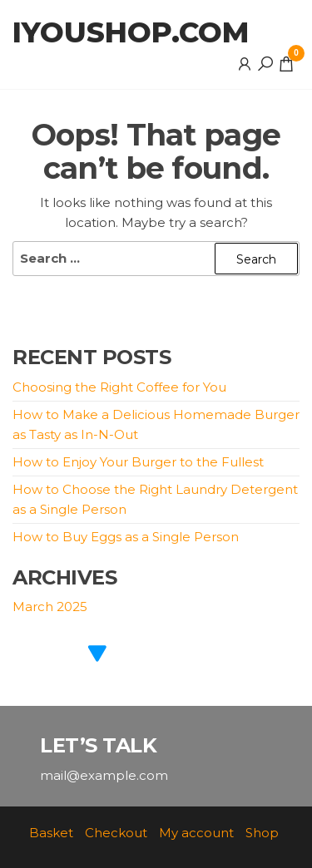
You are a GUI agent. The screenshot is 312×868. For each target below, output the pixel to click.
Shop (262, 833)
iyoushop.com (131, 32)
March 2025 (50, 607)
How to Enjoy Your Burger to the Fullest (138, 462)
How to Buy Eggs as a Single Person (126, 537)
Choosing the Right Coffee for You (119, 387)
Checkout (116, 833)
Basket (51, 833)
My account (196, 833)
